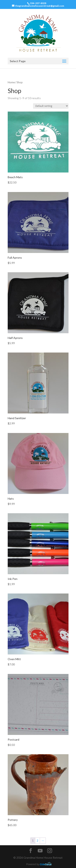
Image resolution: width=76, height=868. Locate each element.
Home (11, 82)
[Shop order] (51, 106)
